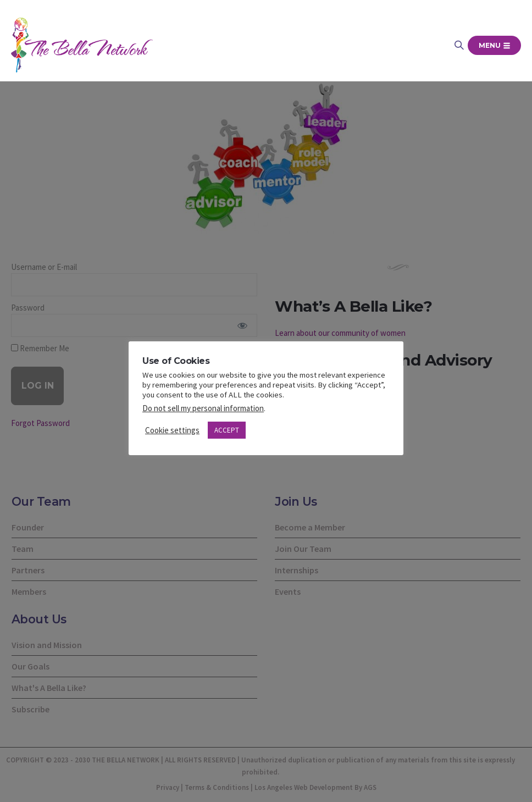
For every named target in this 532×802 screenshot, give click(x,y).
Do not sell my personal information (203, 408)
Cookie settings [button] (172, 430)
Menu (494, 45)
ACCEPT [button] (227, 430)
